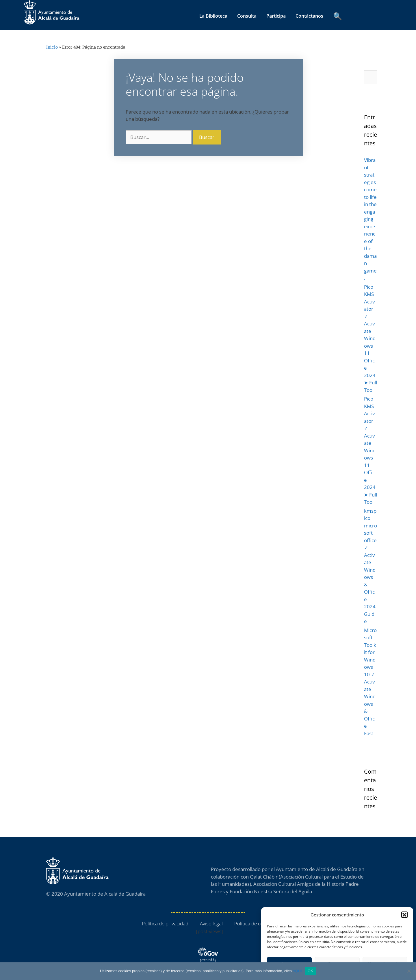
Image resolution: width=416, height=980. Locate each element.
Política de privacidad (165, 924)
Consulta (247, 16)
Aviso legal (211, 924)
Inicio (52, 47)
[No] (409, 971)
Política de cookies (254, 924)
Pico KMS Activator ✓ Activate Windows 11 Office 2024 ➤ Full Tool (370, 338)
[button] (404, 915)
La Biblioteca (213, 16)
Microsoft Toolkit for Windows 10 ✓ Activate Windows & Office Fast (370, 682)
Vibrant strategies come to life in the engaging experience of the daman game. (370, 219)
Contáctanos (309, 16)
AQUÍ (297, 971)
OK (310, 971)
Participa (276, 16)
